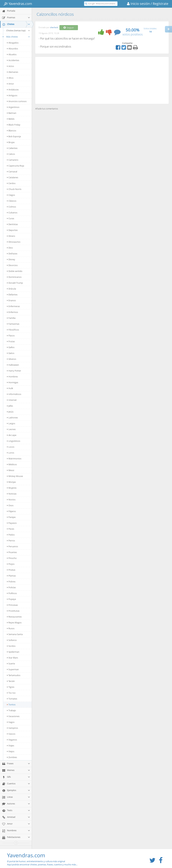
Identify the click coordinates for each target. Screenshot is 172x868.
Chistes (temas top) (18, 30)
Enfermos (13, 312)
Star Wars (13, 658)
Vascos (11, 734)
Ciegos (11, 195)
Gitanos (12, 359)
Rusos (11, 628)
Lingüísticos (14, 441)
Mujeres (12, 488)
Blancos (12, 131)
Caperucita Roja (16, 166)
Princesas (12, 605)
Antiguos (12, 95)
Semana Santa (15, 634)
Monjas (11, 482)
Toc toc (11, 693)
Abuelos (12, 54)
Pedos (11, 535)
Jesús (10, 412)
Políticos (12, 593)
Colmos (12, 207)
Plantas (11, 576)
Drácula (12, 289)
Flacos (11, 336)
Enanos (11, 300)
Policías (11, 587)
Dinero (11, 236)
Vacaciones (13, 716)
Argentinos (13, 107)
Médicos (12, 464)
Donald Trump (15, 283)
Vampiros (13, 728)
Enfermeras (13, 306)
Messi (11, 470)
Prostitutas (13, 611)
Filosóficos (13, 330)
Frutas (11, 341)
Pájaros (11, 511)
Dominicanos (14, 277)
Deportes (12, 230)
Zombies (12, 757)
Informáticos (14, 394)
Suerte (11, 664)
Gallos (11, 347)
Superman (13, 669)
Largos (11, 423)
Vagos (11, 722)
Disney (11, 259)
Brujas (11, 142)
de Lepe (12, 435)
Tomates (12, 699)
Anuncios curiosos (17, 101)
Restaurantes (14, 617)
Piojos (11, 564)
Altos (10, 78)
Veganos (12, 740)
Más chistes (16, 37)
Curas (11, 218)
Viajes (11, 746)
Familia (11, 318)
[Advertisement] (102, 80)
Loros (11, 453)
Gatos (11, 353)
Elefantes (12, 295)
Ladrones (12, 418)
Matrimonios (14, 459)
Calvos (11, 154)
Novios (11, 500)
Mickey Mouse (15, 476)
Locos (11, 447)
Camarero (13, 160)
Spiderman (13, 652)
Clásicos (12, 201)
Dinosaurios (14, 242)
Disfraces (12, 254)
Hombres (12, 377)
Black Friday (14, 125)
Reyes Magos (14, 623)
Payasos (12, 523)
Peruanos (13, 546)
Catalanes (13, 177)
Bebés (11, 119)
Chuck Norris (14, 189)
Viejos (11, 751)
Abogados (13, 43)
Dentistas (12, 224)
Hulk (10, 388)
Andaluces (13, 90)
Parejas (11, 517)
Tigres (11, 687)
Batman (12, 113)
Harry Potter (14, 371)
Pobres (11, 582)
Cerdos (11, 183)
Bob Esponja (14, 136)
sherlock (54, 28)
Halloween (13, 365)
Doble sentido (15, 271)
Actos (10, 66)
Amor (10, 84)
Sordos (11, 646)
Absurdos (13, 49)
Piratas (11, 570)
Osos (10, 505)
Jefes (10, 406)
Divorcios (12, 265)
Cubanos (12, 213)
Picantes (12, 552)
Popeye (12, 599)
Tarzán (11, 681)
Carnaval (12, 172)
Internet (12, 400)
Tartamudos (14, 675)
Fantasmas (13, 324)
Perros (11, 541)
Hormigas (13, 382)
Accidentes (13, 60)
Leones (11, 429)
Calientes (12, 148)
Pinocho (12, 558)
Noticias (12, 494)
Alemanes (13, 72)
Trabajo (12, 710)
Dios (10, 248)
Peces (11, 529)
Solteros (12, 640)
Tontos (11, 705)
